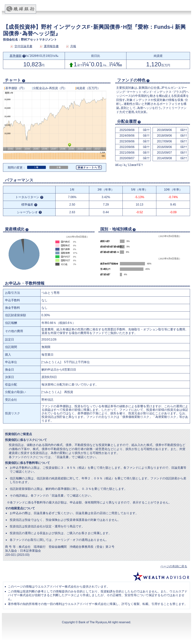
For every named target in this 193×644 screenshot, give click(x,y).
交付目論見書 (21, 46)
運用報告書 (49, 46)
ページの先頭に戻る (174, 566)
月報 (71, 46)
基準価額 (17, 56)
